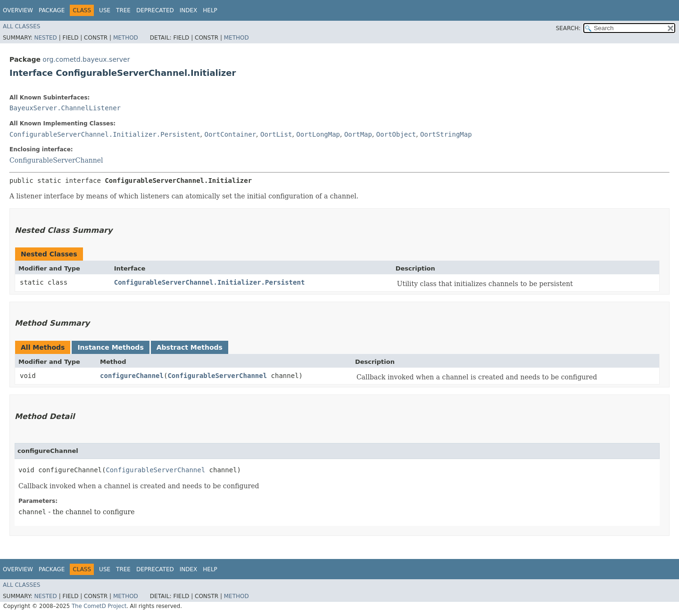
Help (210, 10)
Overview (18, 10)
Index (189, 10)
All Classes (21, 26)
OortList (276, 134)
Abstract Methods (190, 347)
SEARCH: (568, 28)
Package (52, 10)
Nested (45, 38)
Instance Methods (110, 347)
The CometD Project (99, 606)
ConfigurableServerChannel (56, 160)
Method (126, 38)
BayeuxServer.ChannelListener (65, 108)
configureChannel (132, 376)
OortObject (396, 134)
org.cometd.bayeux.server (86, 59)
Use (105, 10)
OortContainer (230, 134)
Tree (123, 10)
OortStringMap (446, 134)
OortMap (358, 134)
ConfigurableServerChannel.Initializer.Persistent (105, 134)
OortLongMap (318, 134)
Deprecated (155, 10)
